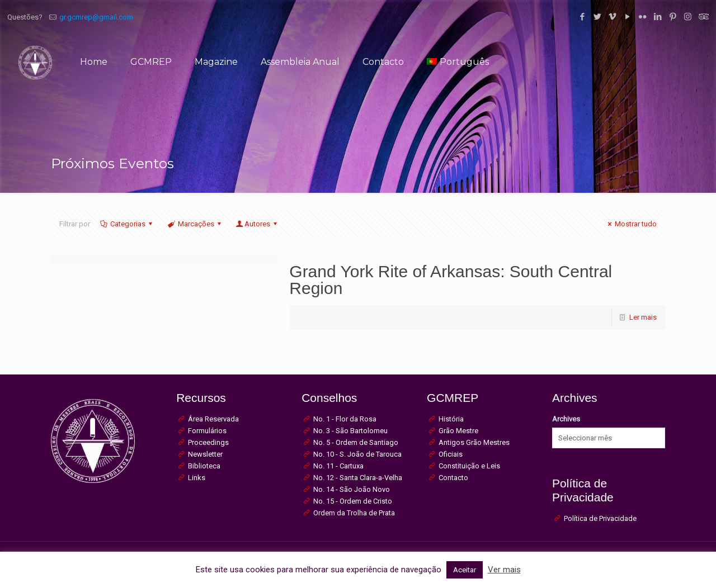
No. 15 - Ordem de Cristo (353, 501)
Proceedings (208, 442)
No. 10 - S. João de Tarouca (357, 454)
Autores (257, 224)
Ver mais (504, 570)
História (451, 419)
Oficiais (451, 454)
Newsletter (205, 454)
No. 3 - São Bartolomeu (350, 431)
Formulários (207, 431)
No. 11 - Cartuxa (338, 466)
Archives (566, 419)
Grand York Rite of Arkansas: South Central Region (451, 280)
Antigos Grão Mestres (474, 442)
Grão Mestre (458, 431)
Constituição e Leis (469, 466)
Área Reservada (213, 419)
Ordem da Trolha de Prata (354, 513)
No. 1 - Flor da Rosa (345, 419)
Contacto (453, 478)
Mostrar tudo (631, 224)
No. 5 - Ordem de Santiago (356, 442)
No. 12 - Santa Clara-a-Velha (358, 478)
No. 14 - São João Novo (352, 489)
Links (197, 478)
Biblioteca (204, 466)
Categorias (127, 224)
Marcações (195, 224)
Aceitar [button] (465, 570)
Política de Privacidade (600, 518)
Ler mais (643, 317)
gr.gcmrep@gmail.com (96, 17)
